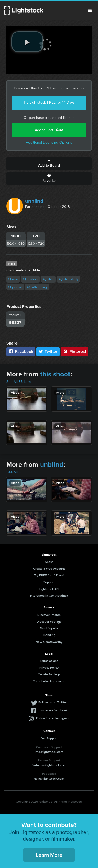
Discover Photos (49, 615)
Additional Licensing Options (49, 142)
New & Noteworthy (49, 642)
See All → (14, 472)
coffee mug (37, 287)
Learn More (49, 855)
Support (49, 582)
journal (15, 287)
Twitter (48, 351)
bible (48, 279)
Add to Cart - (49, 130)
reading (30, 279)
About (49, 562)
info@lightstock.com (49, 752)
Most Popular (49, 628)
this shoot (55, 374)
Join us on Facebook (53, 710)
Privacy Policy (49, 668)
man (13, 279)
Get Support (49, 738)
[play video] (27, 42)
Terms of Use (49, 661)
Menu (90, 10)
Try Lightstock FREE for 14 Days (49, 103)
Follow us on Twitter (53, 702)
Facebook (21, 351)
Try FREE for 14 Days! (49, 575)
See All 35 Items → (22, 382)
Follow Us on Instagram (53, 718)
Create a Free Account (49, 569)
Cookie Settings (49, 674)
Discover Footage (49, 622)
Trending (49, 635)
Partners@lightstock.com (49, 765)
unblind (34, 201)
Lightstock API (49, 589)
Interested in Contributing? (49, 595)
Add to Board (49, 164)
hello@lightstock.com (49, 779)
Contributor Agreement (49, 681)
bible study (68, 279)
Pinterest (74, 351)
